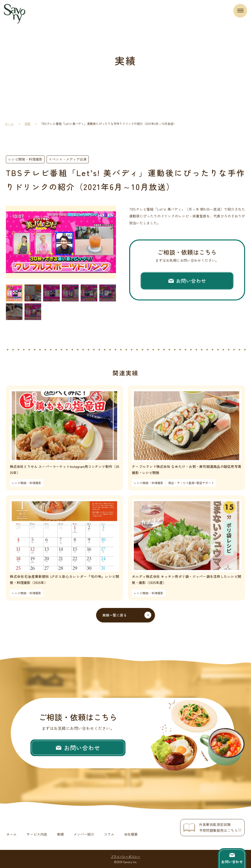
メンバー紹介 (84, 834)
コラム (109, 834)
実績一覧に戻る (115, 615)
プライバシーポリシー (125, 856)
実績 (27, 124)
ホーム (9, 124)
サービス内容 (37, 834)
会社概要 (131, 834)
